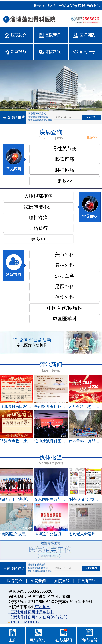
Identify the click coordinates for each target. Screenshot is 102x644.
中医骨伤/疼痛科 (65, 308)
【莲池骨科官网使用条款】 (31, 612)
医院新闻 (38, 581)
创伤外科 (65, 297)
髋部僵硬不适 (38, 207)
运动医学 (65, 276)
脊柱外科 (65, 265)
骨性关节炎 (65, 149)
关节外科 (65, 254)
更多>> (92, 137)
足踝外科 (65, 286)
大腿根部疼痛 (38, 196)
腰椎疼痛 (65, 170)
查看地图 (43, 607)
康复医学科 (65, 319)
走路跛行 (38, 228)
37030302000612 (25, 622)
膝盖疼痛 (65, 159)
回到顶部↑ (86, 581)
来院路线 (62, 581)
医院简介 (15, 581)
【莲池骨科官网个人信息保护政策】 (39, 617)
